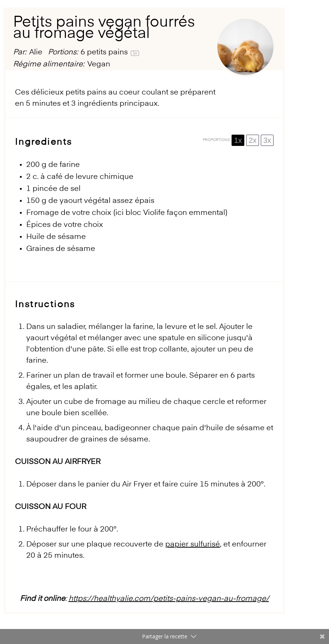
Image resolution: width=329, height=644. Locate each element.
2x (252, 140)
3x (267, 140)
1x (238, 140)
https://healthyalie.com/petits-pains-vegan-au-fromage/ (169, 599)
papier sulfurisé (193, 545)
